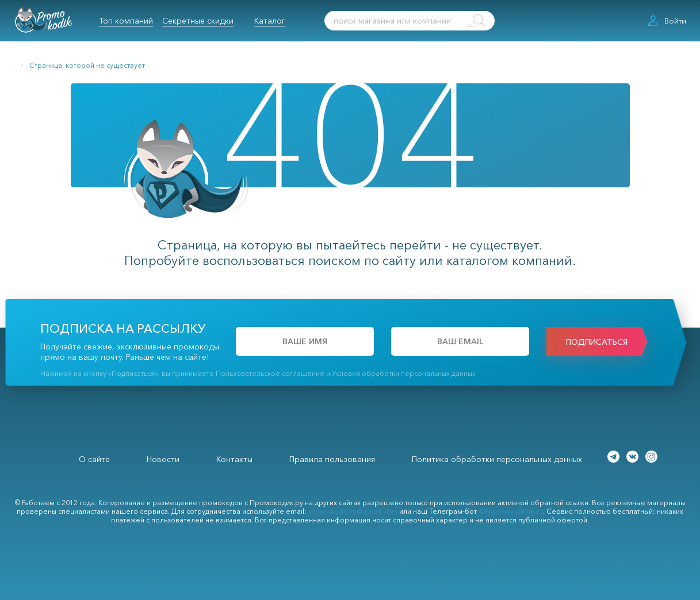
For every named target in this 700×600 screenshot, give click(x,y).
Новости (163, 459)
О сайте (94, 459)
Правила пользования (332, 459)
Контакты (234, 459)
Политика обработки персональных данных (497, 459)
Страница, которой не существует (87, 65)
